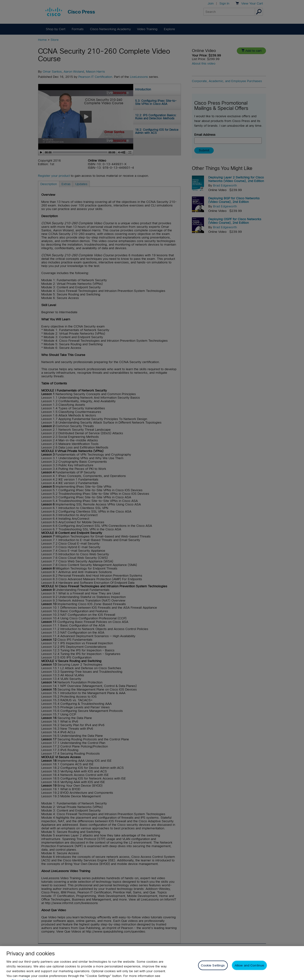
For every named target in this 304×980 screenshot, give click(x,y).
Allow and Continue (249, 970)
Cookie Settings (213, 970)
